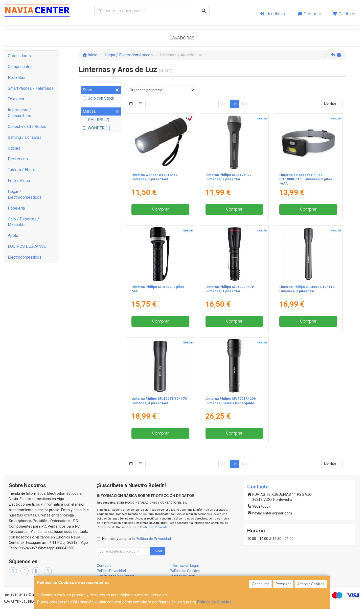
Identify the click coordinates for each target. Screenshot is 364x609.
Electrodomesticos (25, 257)
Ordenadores (19, 56)
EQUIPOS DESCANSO (27, 246)
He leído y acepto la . (137, 539)
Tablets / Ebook (22, 170)
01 (234, 104)
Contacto (309, 14)
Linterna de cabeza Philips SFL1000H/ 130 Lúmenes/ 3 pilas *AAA (306, 179)
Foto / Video (19, 181)
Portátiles (17, 77)
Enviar (157, 551)
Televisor (16, 99)
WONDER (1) (96, 128)
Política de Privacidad (155, 527)
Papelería (16, 208)
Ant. (224, 104)
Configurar (260, 584)
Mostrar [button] (332, 104)
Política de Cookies (214, 602)
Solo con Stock (98, 98)
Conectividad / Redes (27, 127)
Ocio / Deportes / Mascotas (24, 222)
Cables (14, 148)
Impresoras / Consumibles (19, 113)
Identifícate (273, 14)
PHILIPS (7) (96, 120)
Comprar (160, 209)
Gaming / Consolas (25, 137)
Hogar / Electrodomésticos (25, 194)
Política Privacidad (111, 571)
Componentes (20, 67)
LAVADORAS (182, 38)
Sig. (245, 104)
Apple (13, 235)
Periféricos (18, 159)
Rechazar (283, 584)
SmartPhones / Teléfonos (31, 88)
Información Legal (184, 566)
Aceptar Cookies (311, 584)
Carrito (343, 14)
